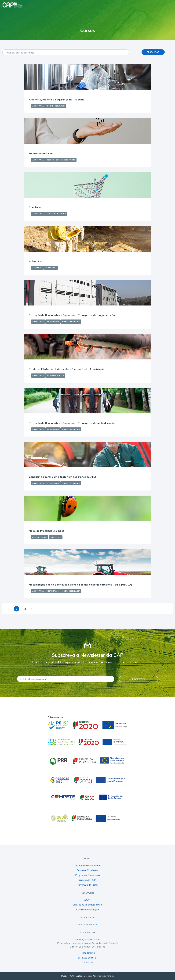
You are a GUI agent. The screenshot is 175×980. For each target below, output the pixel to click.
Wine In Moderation (87, 924)
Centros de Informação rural (87, 905)
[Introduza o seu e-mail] (67, 679)
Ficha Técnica (88, 953)
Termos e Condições (88, 870)
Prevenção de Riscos (87, 885)
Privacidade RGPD (88, 880)
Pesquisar (153, 52)
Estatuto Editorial (87, 958)
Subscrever (139, 679)
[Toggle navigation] (170, 5)
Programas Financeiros (88, 875)
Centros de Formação (87, 909)
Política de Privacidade (88, 865)
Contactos (87, 962)
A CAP (88, 900)
